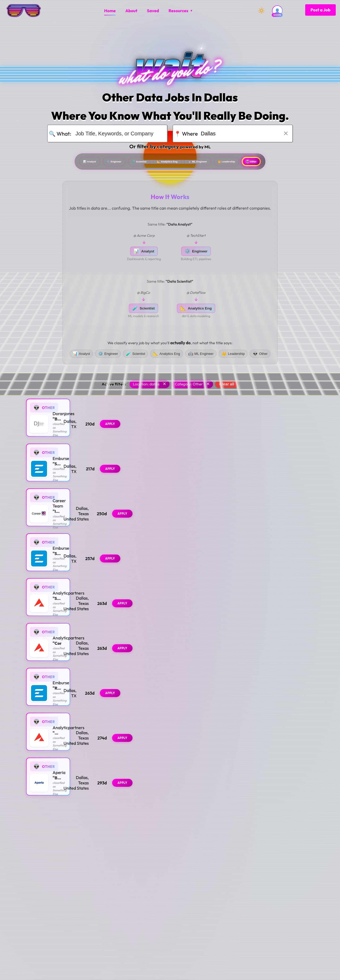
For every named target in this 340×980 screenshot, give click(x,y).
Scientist (122, 163)
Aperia (59, 782)
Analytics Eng (169, 163)
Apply (295, 428)
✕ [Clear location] (286, 133)
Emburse (61, 468)
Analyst (39, 163)
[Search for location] (243, 134)
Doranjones (63, 423)
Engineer (80, 163)
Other (312, 163)
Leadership (271, 163)
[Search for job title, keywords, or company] (118, 134)
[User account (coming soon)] (277, 11)
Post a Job (320, 10)
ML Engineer (222, 163)
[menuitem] (110, 11)
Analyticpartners (69, 602)
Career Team (65, 513)
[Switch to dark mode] (261, 11)
